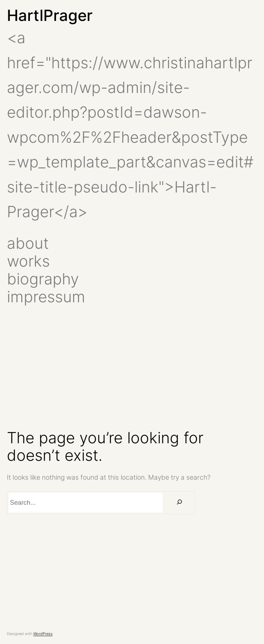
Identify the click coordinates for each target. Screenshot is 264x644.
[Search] (179, 503)
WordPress (43, 634)
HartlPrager (50, 15)
